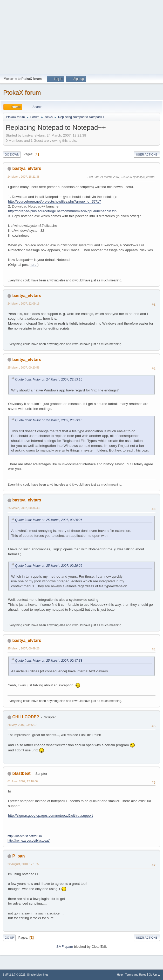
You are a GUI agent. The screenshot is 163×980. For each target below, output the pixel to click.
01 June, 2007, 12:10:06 (23, 781)
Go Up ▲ (155, 975)
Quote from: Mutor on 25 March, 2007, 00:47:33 (49, 661)
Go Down (12, 154)
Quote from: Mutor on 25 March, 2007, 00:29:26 (49, 520)
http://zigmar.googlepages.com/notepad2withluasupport (50, 815)
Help (120, 975)
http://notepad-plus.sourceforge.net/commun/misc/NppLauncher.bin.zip (62, 211)
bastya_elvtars (27, 168)
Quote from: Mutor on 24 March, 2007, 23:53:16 (49, 379)
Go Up (9, 938)
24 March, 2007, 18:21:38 (23, 177)
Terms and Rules (136, 975)
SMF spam (65, 947)
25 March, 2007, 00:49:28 (23, 648)
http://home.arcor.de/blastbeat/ (29, 841)
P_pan (18, 856)
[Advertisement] (81, 36)
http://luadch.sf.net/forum (25, 836)
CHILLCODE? (26, 717)
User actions (147, 154)
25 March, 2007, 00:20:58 (23, 367)
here (33, 265)
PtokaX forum (22, 92)
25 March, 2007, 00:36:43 (23, 508)
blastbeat (21, 773)
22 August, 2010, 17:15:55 (24, 864)
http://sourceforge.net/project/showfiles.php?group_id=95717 (55, 201)
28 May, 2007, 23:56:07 (22, 725)
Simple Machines (38, 975)
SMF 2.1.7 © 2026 (14, 975)
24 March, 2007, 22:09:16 (23, 304)
